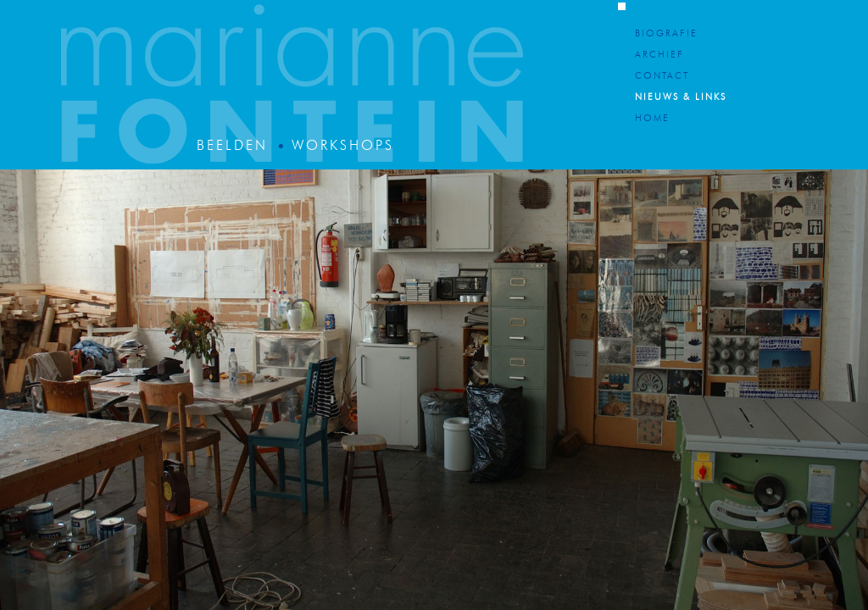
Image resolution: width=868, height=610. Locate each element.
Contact (662, 77)
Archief (659, 55)
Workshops (343, 147)
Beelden (232, 147)
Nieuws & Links (681, 98)
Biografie (666, 34)
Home (652, 119)
